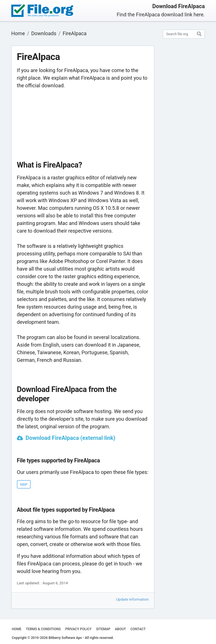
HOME (17, 629)
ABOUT (121, 629)
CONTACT (138, 629)
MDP (24, 485)
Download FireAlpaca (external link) (70, 438)
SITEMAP (103, 629)
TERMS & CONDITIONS (43, 629)
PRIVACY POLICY (78, 629)
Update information (132, 599)
